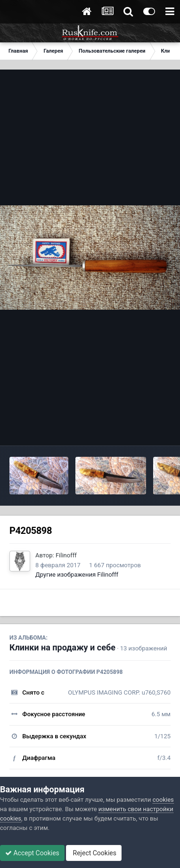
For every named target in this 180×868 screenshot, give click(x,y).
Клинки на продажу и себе (62, 647)
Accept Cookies (32, 853)
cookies (163, 800)
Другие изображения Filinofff (77, 575)
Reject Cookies (94, 853)
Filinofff (66, 555)
